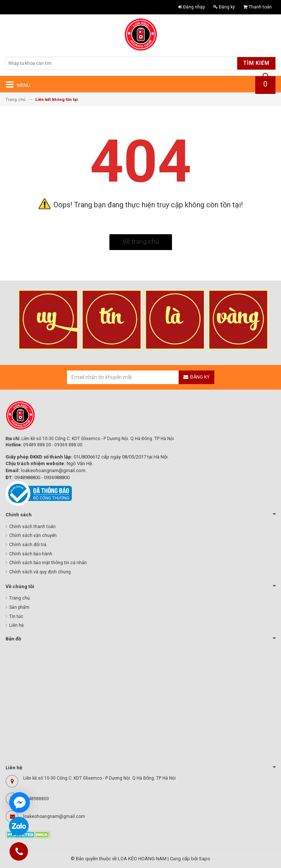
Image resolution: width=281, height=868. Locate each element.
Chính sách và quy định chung (40, 572)
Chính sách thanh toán (32, 527)
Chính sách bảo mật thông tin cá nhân (48, 563)
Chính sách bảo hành (31, 554)
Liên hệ (16, 625)
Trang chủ (20, 598)
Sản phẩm (19, 607)
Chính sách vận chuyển (33, 535)
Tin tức (16, 616)
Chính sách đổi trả (28, 545)
